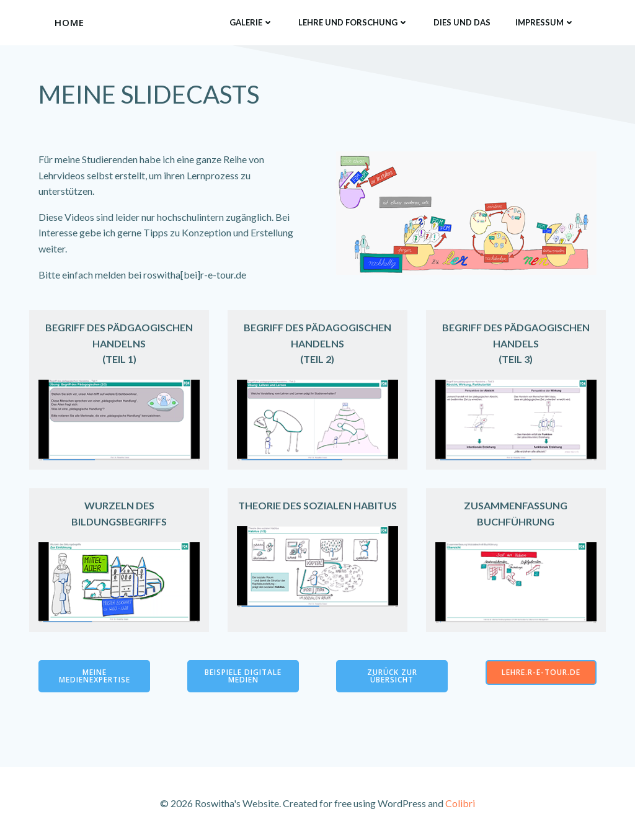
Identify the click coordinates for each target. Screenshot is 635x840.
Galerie (251, 22)
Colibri (460, 803)
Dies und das (462, 22)
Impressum (545, 22)
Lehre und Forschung (353, 22)
